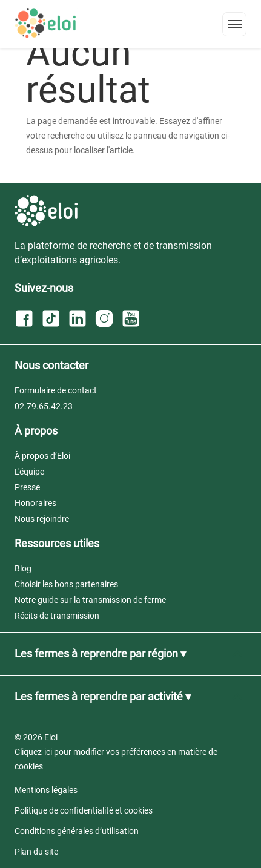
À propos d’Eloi (42, 456)
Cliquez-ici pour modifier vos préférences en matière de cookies (116, 759)
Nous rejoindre (42, 519)
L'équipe (29, 472)
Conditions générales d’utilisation (77, 831)
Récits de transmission (57, 616)
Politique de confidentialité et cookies (84, 810)
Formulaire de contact (56, 390)
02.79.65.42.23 (44, 406)
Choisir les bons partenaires (66, 584)
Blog (23, 568)
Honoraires (35, 503)
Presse (27, 487)
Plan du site (36, 852)
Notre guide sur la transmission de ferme (90, 600)
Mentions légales (46, 790)
